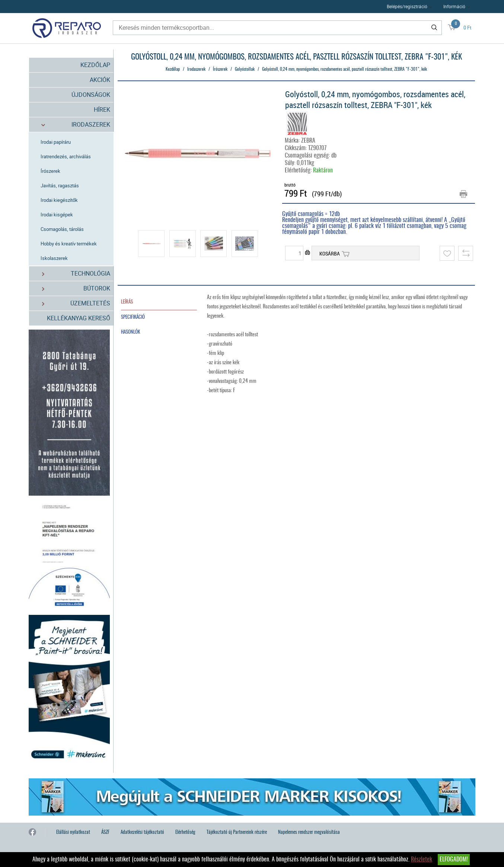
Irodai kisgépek (57, 215)
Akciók (100, 80)
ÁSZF (105, 833)
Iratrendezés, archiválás (66, 156)
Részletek (422, 860)
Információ (454, 6)
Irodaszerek (72, 125)
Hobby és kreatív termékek (69, 244)
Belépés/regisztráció (407, 6)
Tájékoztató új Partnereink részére (237, 833)
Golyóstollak (245, 69)
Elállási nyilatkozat (73, 833)
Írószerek (50, 171)
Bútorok (72, 288)
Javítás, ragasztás (60, 185)
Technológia (72, 274)
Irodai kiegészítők (59, 200)
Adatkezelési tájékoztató (142, 833)
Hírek (102, 109)
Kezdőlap (95, 65)
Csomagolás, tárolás (62, 229)
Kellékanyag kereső (79, 318)
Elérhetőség (185, 833)
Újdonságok (91, 95)
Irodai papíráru (56, 142)
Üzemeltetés (72, 303)
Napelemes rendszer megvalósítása (309, 833)
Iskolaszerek (54, 258)
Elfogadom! (454, 860)
